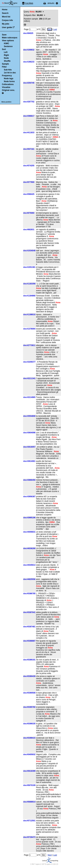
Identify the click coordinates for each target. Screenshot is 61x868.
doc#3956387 (29, 497)
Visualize (6, 87)
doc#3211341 (29, 378)
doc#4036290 (29, 548)
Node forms (9, 81)
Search (5, 13)
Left (6, 52)
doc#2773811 (29, 345)
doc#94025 (28, 33)
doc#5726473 (29, 837)
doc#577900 (29, 182)
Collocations (8, 84)
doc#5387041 (29, 612)
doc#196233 (29, 62)
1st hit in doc (10, 73)
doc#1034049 (29, 251)
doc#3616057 (29, 447)
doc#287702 (29, 102)
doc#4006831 (29, 532)
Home (5, 10)
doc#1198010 (29, 315)
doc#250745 (29, 83)
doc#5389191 (29, 660)
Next (50, 29)
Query (33, 12)
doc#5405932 (29, 754)
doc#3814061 (29, 461)
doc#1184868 (29, 296)
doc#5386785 (29, 594)
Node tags (9, 79)
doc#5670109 (29, 785)
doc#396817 (29, 116)
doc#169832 (29, 50)
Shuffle (7, 61)
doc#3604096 (29, 433)
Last (55, 29)
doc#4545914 (29, 565)
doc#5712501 (29, 821)
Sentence (8, 46)
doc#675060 (29, 213)
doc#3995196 (29, 518)
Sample (5, 64)
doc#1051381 (29, 267)
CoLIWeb (29, 3)
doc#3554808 (29, 416)
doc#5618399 (29, 771)
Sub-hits (8, 70)
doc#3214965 (29, 397)
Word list (6, 17)
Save (4, 35)
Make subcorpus (10, 38)
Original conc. (8, 90)
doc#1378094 (29, 329)
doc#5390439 (29, 676)
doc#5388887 (29, 641)
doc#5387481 (29, 627)
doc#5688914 (29, 802)
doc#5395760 (29, 707)
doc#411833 (29, 133)
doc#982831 (29, 230)
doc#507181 (29, 149)
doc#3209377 (29, 362)
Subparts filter (33, 15)
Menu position (6, 102)
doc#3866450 (29, 480)
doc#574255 (29, 166)
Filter (4, 67)
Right (6, 55)
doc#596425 (29, 194)
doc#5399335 (29, 724)
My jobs (6, 24)
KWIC (6, 43)
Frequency (7, 76)
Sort (4, 49)
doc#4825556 (29, 579)
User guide (7, 27)
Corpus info (7, 20)
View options (8, 41)
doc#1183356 (29, 284)
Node (6, 58)
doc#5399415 (29, 738)
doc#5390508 (29, 693)
